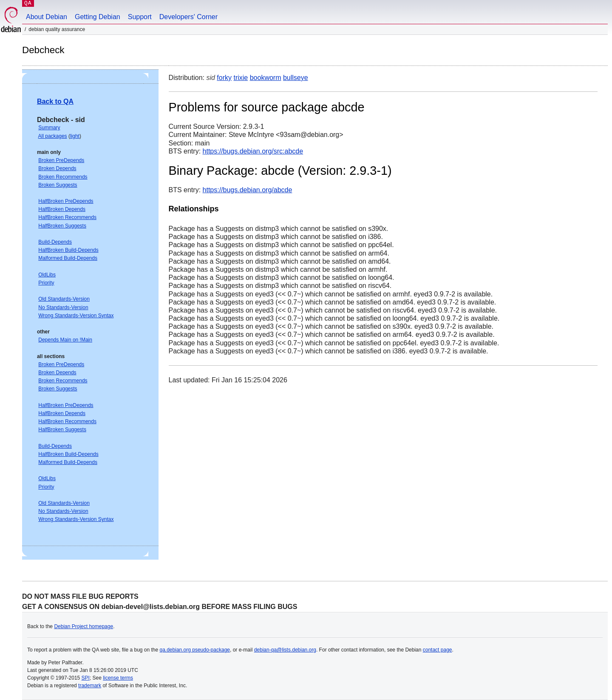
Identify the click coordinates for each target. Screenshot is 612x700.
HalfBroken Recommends (67, 217)
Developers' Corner (188, 17)
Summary (49, 128)
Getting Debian (98, 17)
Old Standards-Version (64, 299)
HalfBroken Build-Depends (68, 250)
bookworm (266, 78)
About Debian (47, 17)
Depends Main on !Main (65, 340)
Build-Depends (55, 242)
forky (224, 78)
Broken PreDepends (61, 160)
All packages (53, 136)
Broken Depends (57, 168)
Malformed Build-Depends (68, 258)
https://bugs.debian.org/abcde (248, 190)
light (75, 136)
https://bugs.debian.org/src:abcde (253, 151)
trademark (90, 686)
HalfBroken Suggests (62, 226)
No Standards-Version (63, 307)
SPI (86, 678)
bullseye (296, 78)
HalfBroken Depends (62, 209)
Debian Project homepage (84, 626)
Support (140, 17)
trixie (241, 78)
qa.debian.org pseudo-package (195, 650)
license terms (118, 678)
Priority (46, 283)
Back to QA (55, 101)
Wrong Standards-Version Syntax (76, 316)
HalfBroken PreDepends (66, 201)
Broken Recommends (63, 177)
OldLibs (47, 275)
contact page (438, 650)
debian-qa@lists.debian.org (285, 650)
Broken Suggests (58, 185)
